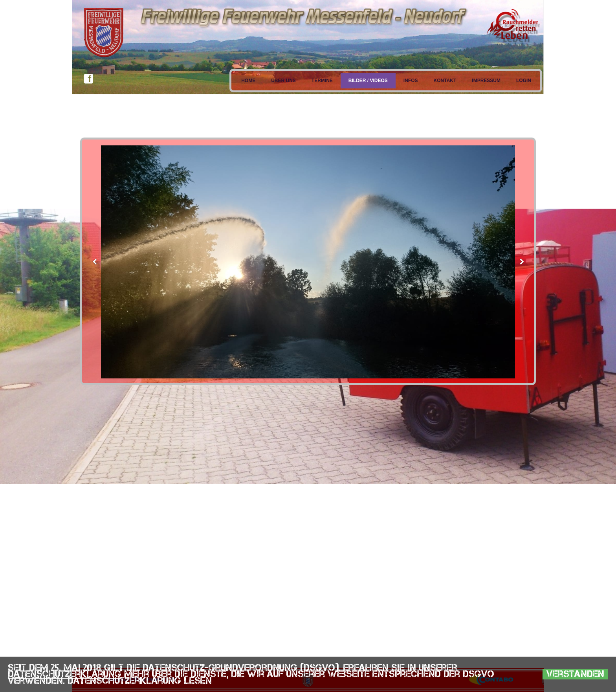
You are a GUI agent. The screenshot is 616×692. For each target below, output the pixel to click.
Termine (322, 81)
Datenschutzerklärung (65, 674)
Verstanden (575, 674)
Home (248, 81)
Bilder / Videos (368, 81)
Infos (411, 81)
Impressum (486, 81)
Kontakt (445, 81)
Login (524, 81)
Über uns (283, 81)
